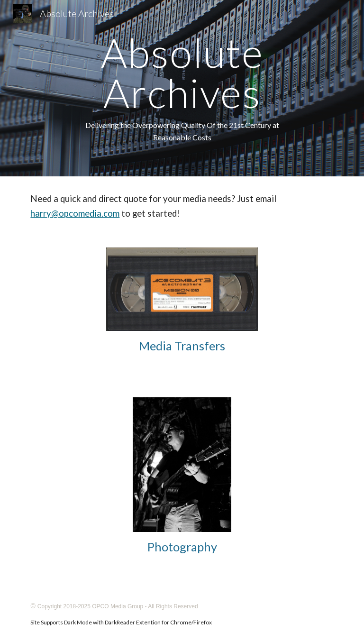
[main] (182, 88)
